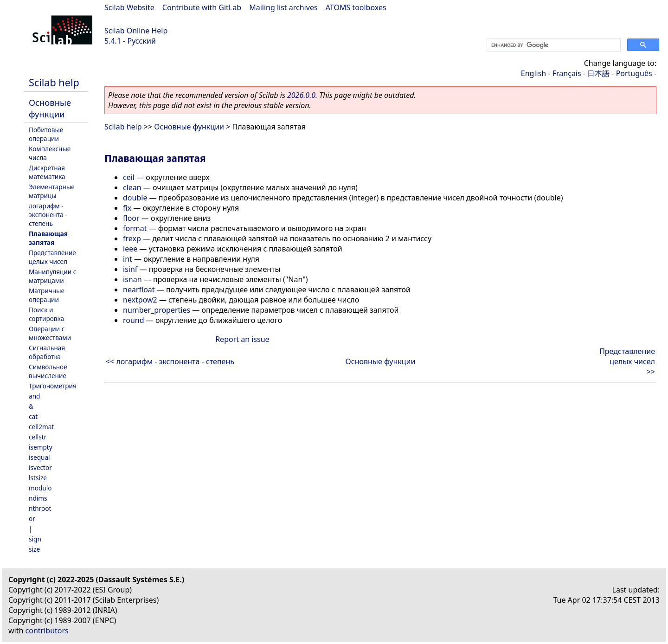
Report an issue (242, 339)
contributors (47, 631)
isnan (132, 279)
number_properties (157, 310)
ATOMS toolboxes (356, 7)
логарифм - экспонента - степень (48, 215)
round (134, 320)
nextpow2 (140, 300)
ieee (130, 249)
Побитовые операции (46, 134)
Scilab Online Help (136, 31)
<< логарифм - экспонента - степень (170, 361)
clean (132, 187)
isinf (130, 269)
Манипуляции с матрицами (52, 276)
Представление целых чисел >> (627, 361)
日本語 (598, 73)
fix (127, 208)
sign (35, 539)
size (34, 549)
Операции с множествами (50, 333)
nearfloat (139, 290)
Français (567, 73)
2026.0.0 (301, 95)
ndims (38, 498)
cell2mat (41, 427)
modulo (40, 488)
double (135, 198)
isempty (41, 447)
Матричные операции (47, 295)
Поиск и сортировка (46, 314)
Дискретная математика (47, 172)
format (135, 228)
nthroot (40, 508)
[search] (553, 45)
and (34, 396)
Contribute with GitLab (202, 7)
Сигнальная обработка (47, 352)
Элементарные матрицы (52, 191)
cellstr (38, 437)
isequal (39, 457)
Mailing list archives (283, 7)
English (533, 73)
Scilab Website (129, 7)
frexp (132, 238)
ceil (129, 177)
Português (634, 73)
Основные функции (50, 108)
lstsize (38, 478)
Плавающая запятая (48, 238)
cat (33, 416)
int (128, 259)
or (32, 518)
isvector (40, 467)
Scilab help (54, 82)
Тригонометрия (53, 386)
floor (131, 218)
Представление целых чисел (52, 257)
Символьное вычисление (48, 371)
